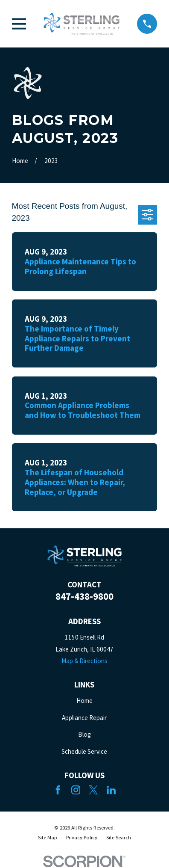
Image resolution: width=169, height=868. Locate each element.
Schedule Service (84, 751)
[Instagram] (76, 790)
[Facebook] (58, 790)
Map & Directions (84, 661)
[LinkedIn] (111, 790)
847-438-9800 (84, 596)
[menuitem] (48, 838)
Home (84, 701)
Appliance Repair (84, 718)
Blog (84, 734)
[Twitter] (93, 790)
